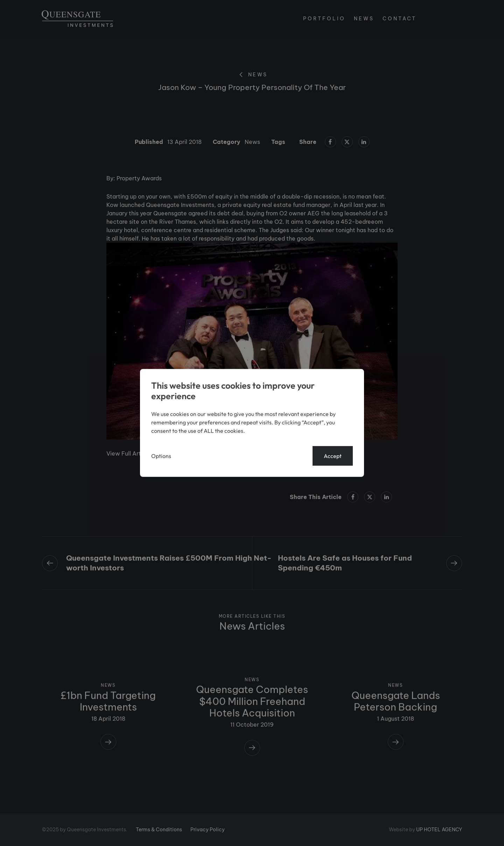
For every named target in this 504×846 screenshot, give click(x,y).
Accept (333, 456)
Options (161, 456)
